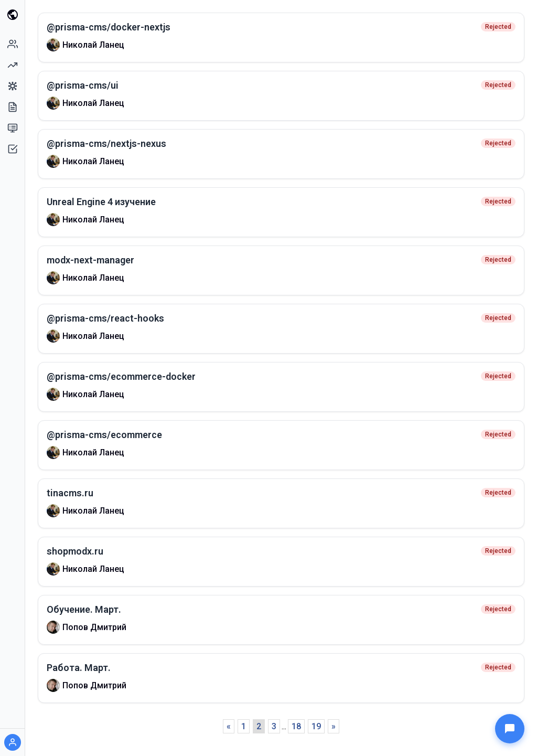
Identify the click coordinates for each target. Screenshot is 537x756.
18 (296, 726)
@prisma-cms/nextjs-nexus (106, 143)
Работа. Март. (79, 668)
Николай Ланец (93, 45)
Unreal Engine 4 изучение (101, 202)
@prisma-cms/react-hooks (105, 318)
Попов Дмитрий (94, 627)
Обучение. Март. (84, 609)
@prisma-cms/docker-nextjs (109, 27)
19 (316, 726)
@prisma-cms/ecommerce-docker (121, 376)
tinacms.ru (70, 493)
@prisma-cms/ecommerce (104, 435)
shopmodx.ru (75, 551)
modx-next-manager (90, 260)
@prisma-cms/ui (83, 85)
